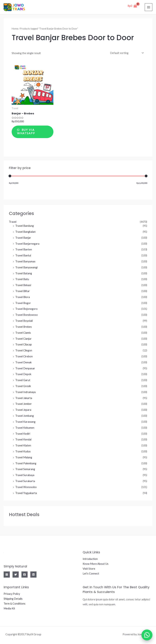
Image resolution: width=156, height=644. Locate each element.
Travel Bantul (23, 256)
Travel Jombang (25, 416)
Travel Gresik (23, 386)
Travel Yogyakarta (26, 493)
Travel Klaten (23, 446)
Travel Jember (24, 404)
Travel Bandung (25, 226)
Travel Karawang (25, 422)
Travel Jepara (23, 410)
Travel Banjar (23, 238)
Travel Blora (23, 297)
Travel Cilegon (24, 351)
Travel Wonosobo (26, 487)
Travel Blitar (23, 291)
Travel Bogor (23, 303)
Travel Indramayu (26, 392)
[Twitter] (16, 575)
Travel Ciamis (23, 333)
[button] (147, 635)
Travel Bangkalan (25, 232)
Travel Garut (23, 380)
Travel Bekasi (23, 285)
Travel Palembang (26, 464)
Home (15, 29)
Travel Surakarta (25, 481)
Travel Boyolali (24, 321)
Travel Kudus (23, 452)
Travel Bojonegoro (26, 309)
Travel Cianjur (23, 339)
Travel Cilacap (24, 345)
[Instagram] (7, 575)
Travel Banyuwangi (26, 268)
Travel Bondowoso (27, 315)
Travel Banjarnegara (27, 244)
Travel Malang (24, 458)
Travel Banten (24, 250)
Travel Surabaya (25, 475)
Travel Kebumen (25, 428)
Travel (13, 222)
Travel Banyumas (25, 262)
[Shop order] (126, 53)
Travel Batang (24, 274)
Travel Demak (23, 363)
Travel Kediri (23, 434)
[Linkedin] (33, 575)
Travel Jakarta (24, 398)
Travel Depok (23, 374)
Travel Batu (22, 279)
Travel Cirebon (24, 357)
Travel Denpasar (25, 369)
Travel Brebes (24, 327)
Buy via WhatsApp (26, 132)
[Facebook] (25, 575)
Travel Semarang (25, 469)
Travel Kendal (23, 440)
